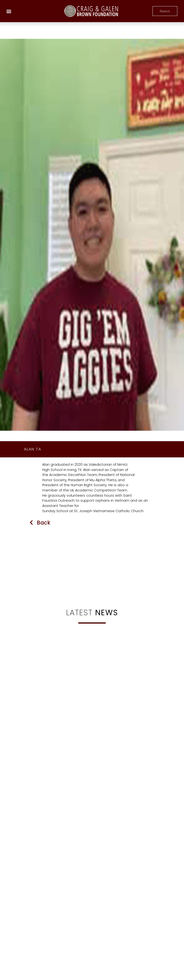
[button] (9, 11)
